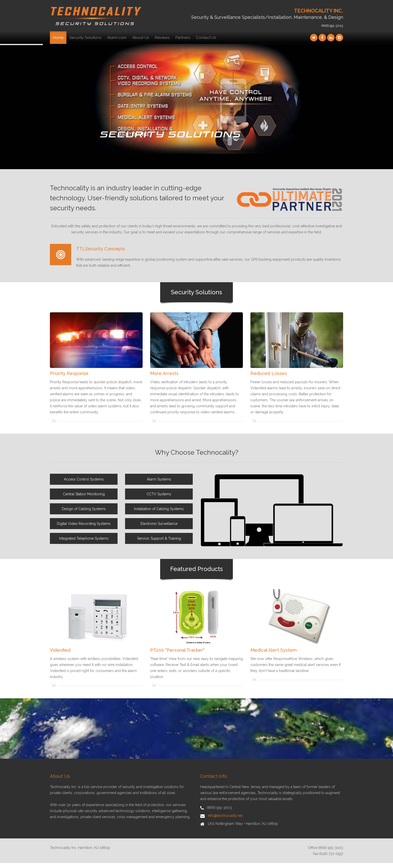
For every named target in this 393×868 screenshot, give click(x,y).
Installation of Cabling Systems (159, 509)
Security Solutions (85, 38)
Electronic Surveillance (159, 524)
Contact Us (206, 38)
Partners (183, 38)
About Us (141, 38)
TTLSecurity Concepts (101, 249)
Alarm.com (117, 38)
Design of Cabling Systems (84, 509)
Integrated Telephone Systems (84, 538)
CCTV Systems (159, 494)
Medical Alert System (274, 650)
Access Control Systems (84, 479)
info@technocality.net (225, 816)
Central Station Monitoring (84, 494)
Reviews (162, 38)
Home (58, 38)
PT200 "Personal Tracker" (177, 650)
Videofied (60, 650)
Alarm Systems (159, 479)
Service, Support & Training (159, 538)
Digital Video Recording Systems (84, 524)
